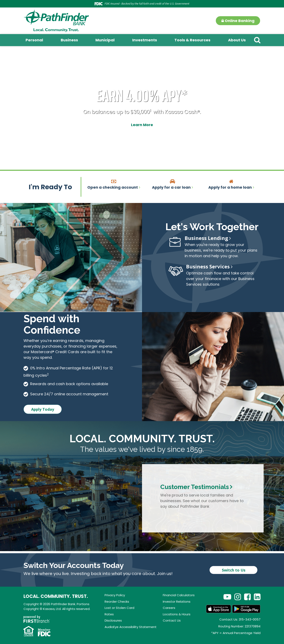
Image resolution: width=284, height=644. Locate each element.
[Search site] (257, 40)
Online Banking (238, 21)
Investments (145, 40)
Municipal (105, 40)
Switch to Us (234, 570)
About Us (237, 40)
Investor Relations (177, 602)
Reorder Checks (117, 602)
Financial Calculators (179, 595)
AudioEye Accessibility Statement (131, 627)
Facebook (247, 597)
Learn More (142, 125)
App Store (219, 609)
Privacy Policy (115, 595)
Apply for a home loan (230, 187)
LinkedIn (257, 597)
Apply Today (43, 409)
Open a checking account (113, 187)
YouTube (227, 597)
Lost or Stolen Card (119, 608)
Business (69, 40)
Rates (109, 614)
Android (246, 609)
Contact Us (172, 620)
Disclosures (113, 620)
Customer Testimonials (195, 487)
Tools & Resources (192, 40)
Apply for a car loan (171, 187)
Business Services (208, 266)
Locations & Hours (177, 614)
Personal (34, 40)
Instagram (238, 597)
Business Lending (206, 238)
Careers (169, 608)
